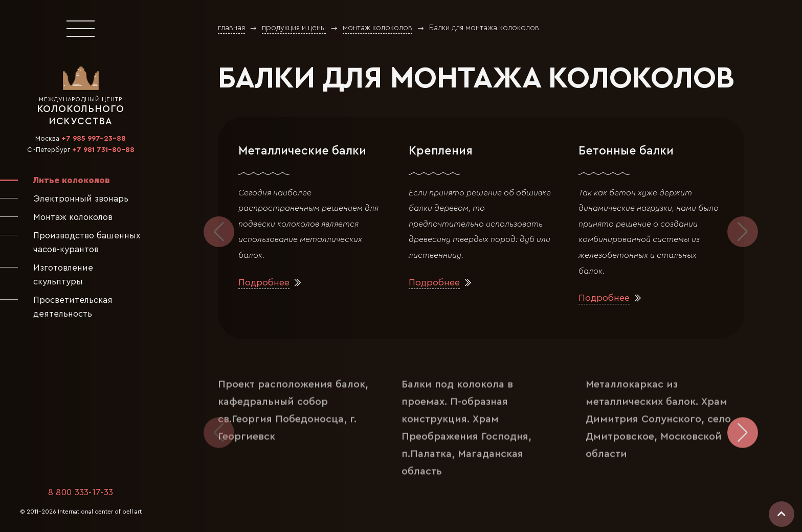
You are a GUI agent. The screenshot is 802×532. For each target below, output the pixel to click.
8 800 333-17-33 (81, 492)
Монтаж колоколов (73, 217)
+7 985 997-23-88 (94, 139)
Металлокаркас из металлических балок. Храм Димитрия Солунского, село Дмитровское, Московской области (658, 412)
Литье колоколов (72, 180)
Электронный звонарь (81, 199)
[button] (743, 232)
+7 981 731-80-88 (103, 150)
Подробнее (264, 283)
